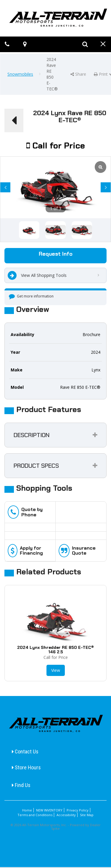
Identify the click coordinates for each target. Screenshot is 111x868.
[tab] (55, 435)
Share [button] (78, 74)
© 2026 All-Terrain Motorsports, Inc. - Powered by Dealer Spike (56, 827)
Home (27, 810)
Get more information (31, 296)
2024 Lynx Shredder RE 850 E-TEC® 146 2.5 (55, 650)
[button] (14, 120)
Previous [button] (5, 190)
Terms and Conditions (35, 815)
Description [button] (32, 435)
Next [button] (106, 190)
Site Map (87, 815)
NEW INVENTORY (49, 810)
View (56, 670)
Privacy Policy (78, 810)
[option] (55, 187)
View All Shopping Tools (37, 275)
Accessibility (66, 815)
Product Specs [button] (36, 466)
